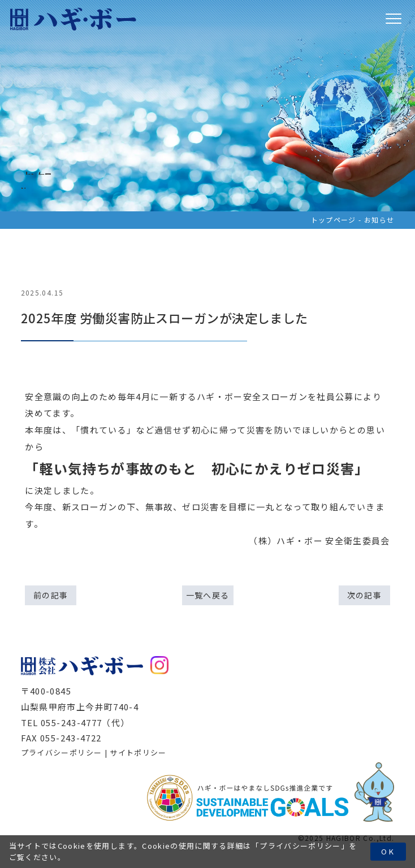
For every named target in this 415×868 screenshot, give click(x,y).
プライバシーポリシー (300, 846)
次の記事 (364, 595)
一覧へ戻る (208, 595)
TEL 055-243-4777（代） (75, 722)
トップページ (334, 220)
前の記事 (51, 595)
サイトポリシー (138, 752)
